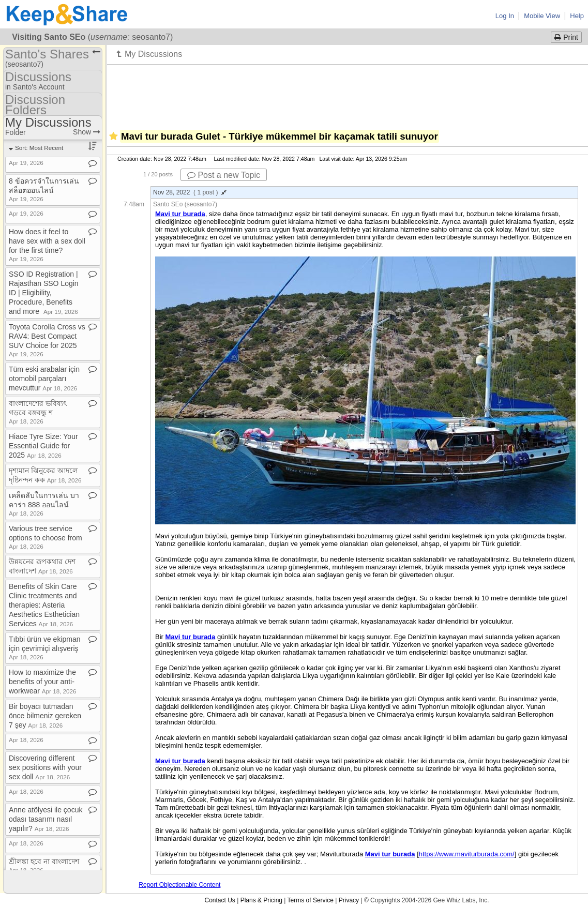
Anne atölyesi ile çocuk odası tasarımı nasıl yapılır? (46, 819)
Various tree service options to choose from (46, 537)
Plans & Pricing (261, 900)
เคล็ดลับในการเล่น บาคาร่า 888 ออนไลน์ (44, 504)
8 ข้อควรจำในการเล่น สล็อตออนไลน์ (44, 190)
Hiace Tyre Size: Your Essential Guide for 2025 (43, 446)
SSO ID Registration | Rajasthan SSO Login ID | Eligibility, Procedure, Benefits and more (44, 293)
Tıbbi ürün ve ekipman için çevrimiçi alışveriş (45, 648)
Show (87, 132)
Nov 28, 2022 (190, 192)
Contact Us (220, 900)
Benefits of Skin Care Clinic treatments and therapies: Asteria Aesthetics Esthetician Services (44, 605)
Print (566, 37)
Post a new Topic (224, 175)
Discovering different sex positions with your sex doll (45, 767)
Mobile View (542, 16)
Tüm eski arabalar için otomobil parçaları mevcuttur (44, 379)
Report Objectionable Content (179, 885)
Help (577, 16)
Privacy (349, 900)
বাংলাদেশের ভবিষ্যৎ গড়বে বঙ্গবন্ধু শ (38, 412)
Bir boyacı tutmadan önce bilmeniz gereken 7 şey (45, 716)
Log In (505, 16)
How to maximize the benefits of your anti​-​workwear (43, 682)
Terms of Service (311, 900)
